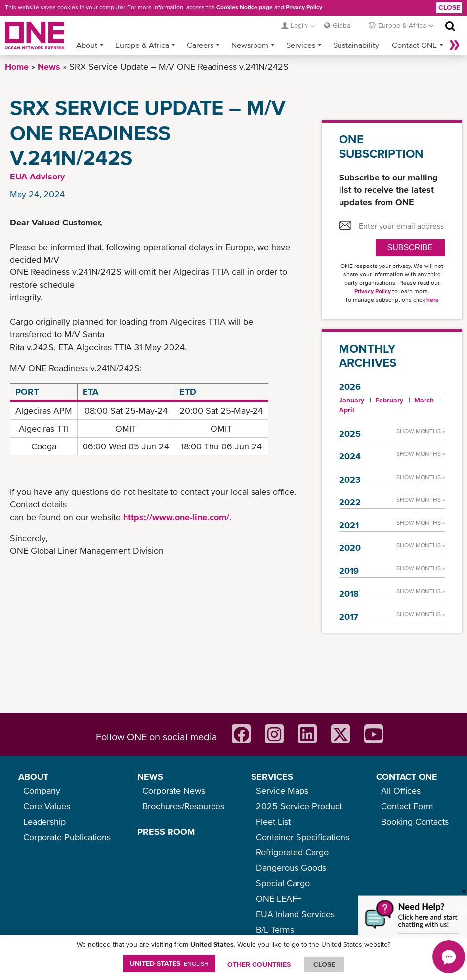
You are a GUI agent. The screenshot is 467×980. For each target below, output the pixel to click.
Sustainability (356, 45)
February (389, 400)
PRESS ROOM (166, 831)
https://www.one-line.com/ (176, 517)
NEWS (150, 777)
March (424, 400)
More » (455, 45)
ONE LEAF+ (279, 899)
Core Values (47, 806)
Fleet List (273, 822)
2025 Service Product (299, 806)
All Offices (401, 790)
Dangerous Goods (291, 868)
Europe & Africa (142, 45)
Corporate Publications (67, 837)
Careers (200, 45)
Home (17, 67)
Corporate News (174, 790)
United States (169, 963)
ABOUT (33, 777)
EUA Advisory (37, 176)
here (433, 300)
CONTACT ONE (407, 777)
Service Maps (282, 790)
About (87, 45)
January (352, 400)
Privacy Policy (304, 7)
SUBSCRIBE (410, 247)
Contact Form (407, 806)
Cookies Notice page (245, 7)
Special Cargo (283, 883)
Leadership (44, 822)
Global (342, 25)
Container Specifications (303, 837)
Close (449, 7)
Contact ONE (414, 45)
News (49, 67)
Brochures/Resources (183, 806)
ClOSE (324, 964)
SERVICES (272, 777)
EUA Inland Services (295, 914)
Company (42, 790)
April (347, 410)
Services (301, 45)
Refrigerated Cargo (292, 852)
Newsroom (250, 45)
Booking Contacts (415, 822)
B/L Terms (275, 929)
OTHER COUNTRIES (259, 964)
